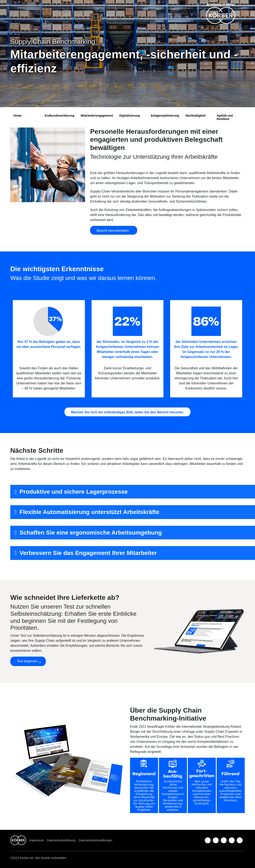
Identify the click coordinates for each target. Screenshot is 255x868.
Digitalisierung (129, 116)
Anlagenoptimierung (165, 116)
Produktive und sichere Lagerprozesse (74, 492)
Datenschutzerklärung (61, 840)
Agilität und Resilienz (225, 117)
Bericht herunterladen (114, 231)
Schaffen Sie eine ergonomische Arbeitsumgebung (91, 533)
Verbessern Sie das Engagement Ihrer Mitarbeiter (88, 553)
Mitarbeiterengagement (97, 116)
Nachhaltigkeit (196, 116)
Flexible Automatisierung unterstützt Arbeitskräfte (89, 512)
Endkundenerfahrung (60, 116)
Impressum (36, 840)
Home (18, 116)
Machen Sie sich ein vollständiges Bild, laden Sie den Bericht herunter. (127, 412)
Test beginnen (27, 661)
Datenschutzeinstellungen (95, 840)
